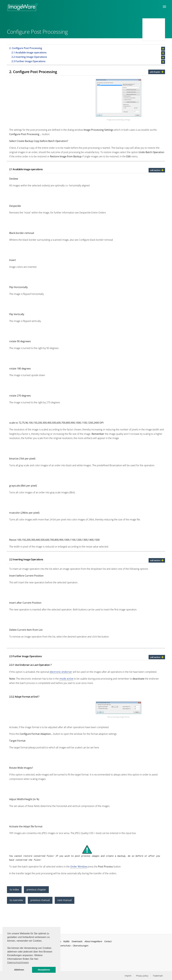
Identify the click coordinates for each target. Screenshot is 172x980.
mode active (66, 679)
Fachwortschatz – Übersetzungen (72, 946)
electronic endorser (61, 672)
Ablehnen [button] (19, 970)
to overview (16, 900)
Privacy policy (142, 976)
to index (14, 890)
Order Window (79, 867)
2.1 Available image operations (29, 52)
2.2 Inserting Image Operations (29, 57)
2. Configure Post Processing (26, 48)
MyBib (66, 941)
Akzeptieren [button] (44, 970)
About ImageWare (93, 941)
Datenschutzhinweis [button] (18, 963)
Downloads (77, 941)
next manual (65, 900)
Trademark (158, 976)
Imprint (128, 976)
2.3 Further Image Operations (28, 61)
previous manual (40, 900)
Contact (108, 941)
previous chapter (36, 890)
